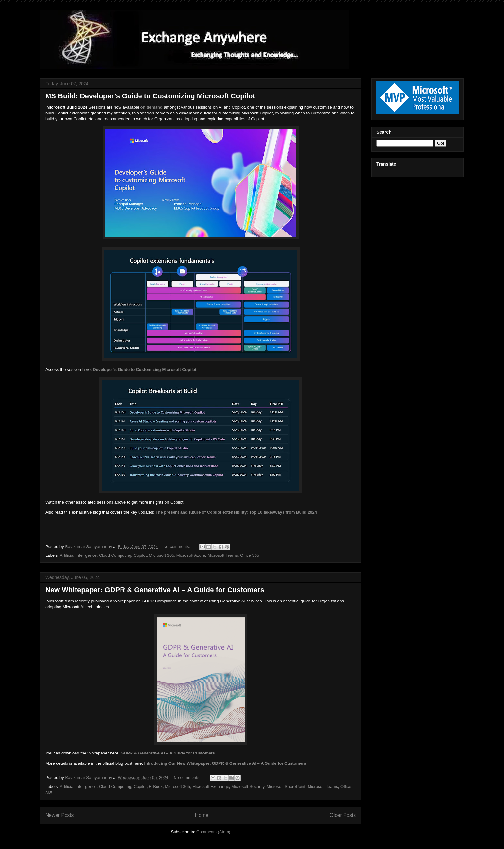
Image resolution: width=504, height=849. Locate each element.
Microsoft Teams (222, 555)
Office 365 (250, 555)
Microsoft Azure (191, 555)
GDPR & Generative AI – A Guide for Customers (168, 753)
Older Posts (343, 815)
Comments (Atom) (213, 832)
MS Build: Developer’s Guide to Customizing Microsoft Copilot (150, 96)
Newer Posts (59, 815)
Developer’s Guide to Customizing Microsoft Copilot (145, 370)
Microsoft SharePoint (286, 786)
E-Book (156, 786)
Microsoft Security (248, 786)
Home (202, 815)
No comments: (177, 547)
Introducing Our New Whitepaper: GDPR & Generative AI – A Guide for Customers (225, 763)
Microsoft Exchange (211, 786)
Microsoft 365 (161, 555)
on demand (152, 107)
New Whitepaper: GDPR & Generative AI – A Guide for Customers (155, 590)
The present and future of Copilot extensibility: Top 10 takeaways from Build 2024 (236, 512)
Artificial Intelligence (78, 555)
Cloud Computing (115, 555)
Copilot (140, 555)
